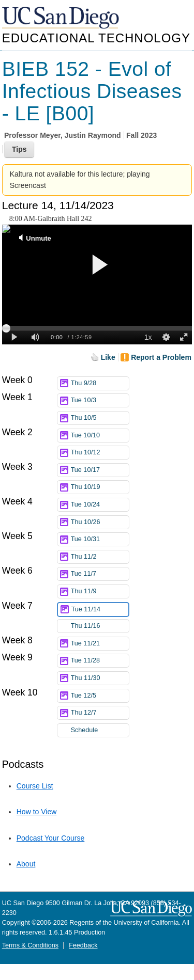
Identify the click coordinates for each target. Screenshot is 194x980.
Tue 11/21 (100, 644)
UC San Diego (62, 18)
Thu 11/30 (100, 678)
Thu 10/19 (100, 487)
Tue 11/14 (100, 610)
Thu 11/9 (100, 591)
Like (108, 357)
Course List (35, 786)
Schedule (85, 730)
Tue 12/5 (100, 696)
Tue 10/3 (100, 400)
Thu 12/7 (100, 713)
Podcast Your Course (51, 838)
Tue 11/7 (100, 574)
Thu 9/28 (100, 383)
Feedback (83, 945)
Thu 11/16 (100, 626)
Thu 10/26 (100, 522)
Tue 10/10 (100, 436)
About (26, 864)
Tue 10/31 (100, 539)
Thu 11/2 (100, 557)
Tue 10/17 (100, 470)
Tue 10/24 (100, 505)
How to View (37, 812)
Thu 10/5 (100, 418)
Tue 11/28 (100, 661)
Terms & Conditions (30, 945)
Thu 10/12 (100, 453)
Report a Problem (161, 357)
